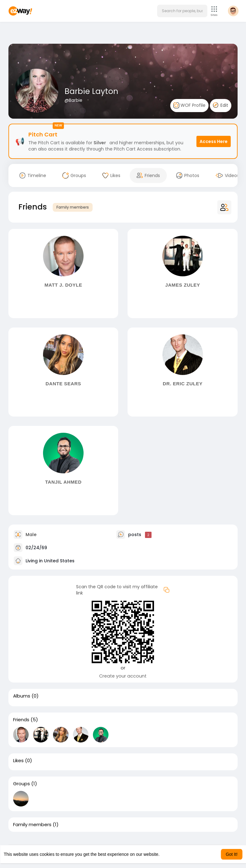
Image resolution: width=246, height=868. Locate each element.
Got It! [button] (232, 854)
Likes (18, 761)
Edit (221, 105)
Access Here (214, 141)
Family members (73, 207)
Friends (21, 720)
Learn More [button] (172, 854)
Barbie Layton (91, 91)
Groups (22, 784)
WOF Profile (189, 105)
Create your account (123, 676)
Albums (22, 696)
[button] (182, 11)
